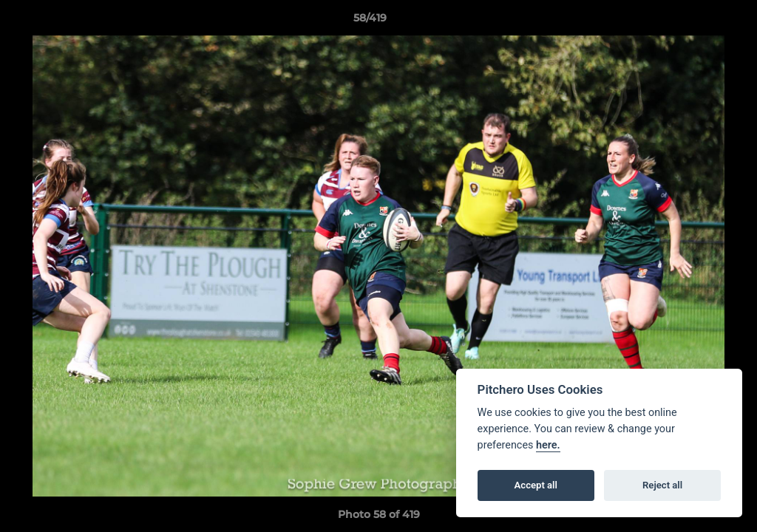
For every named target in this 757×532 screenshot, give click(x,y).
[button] (695, 21)
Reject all (662, 485)
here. (548, 445)
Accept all (536, 485)
